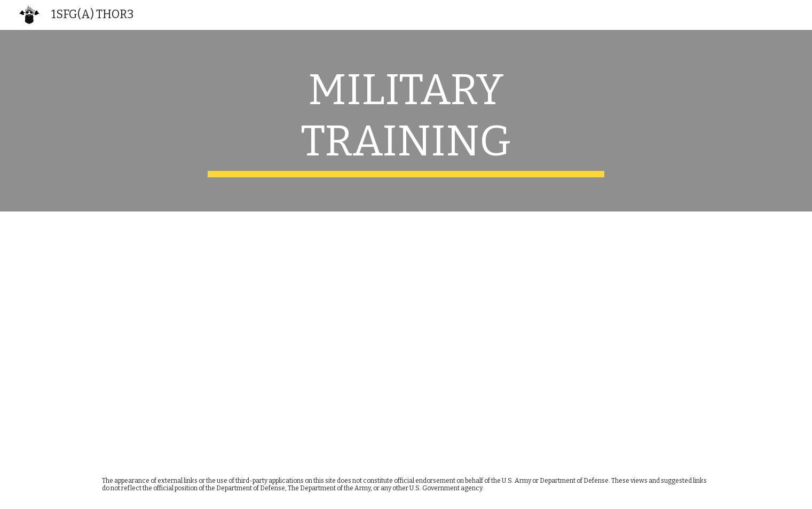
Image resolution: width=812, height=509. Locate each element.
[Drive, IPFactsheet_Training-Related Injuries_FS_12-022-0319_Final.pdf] (248, 336)
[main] (406, 121)
